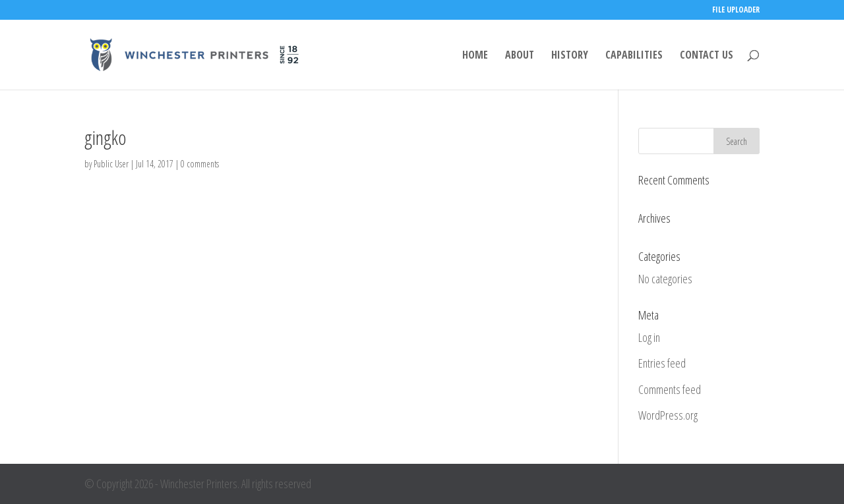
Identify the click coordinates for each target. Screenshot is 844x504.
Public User (111, 164)
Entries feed (662, 363)
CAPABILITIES (634, 56)
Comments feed (670, 389)
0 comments (200, 164)
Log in (649, 337)
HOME (475, 56)
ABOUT (520, 56)
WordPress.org (668, 415)
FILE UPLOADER (736, 11)
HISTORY (570, 56)
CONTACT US (707, 56)
